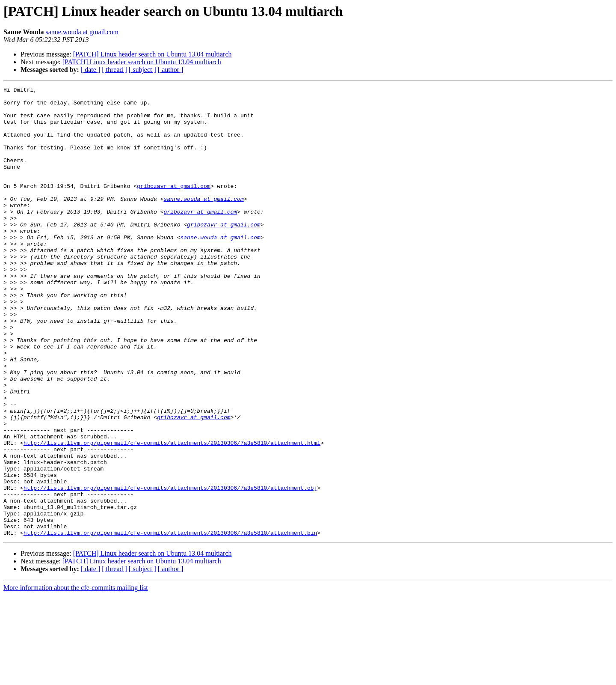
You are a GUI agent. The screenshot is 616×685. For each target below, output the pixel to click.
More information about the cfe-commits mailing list (76, 678)
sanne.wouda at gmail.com (82, 32)
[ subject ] (142, 70)
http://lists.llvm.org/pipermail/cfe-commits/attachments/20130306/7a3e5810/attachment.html (172, 515)
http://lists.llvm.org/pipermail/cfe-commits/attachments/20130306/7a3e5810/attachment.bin (170, 622)
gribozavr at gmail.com (174, 206)
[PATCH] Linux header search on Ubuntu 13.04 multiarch (153, 54)
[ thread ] (114, 70)
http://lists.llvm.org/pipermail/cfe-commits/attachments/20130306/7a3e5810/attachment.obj (170, 569)
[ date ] (90, 70)
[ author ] (171, 70)
